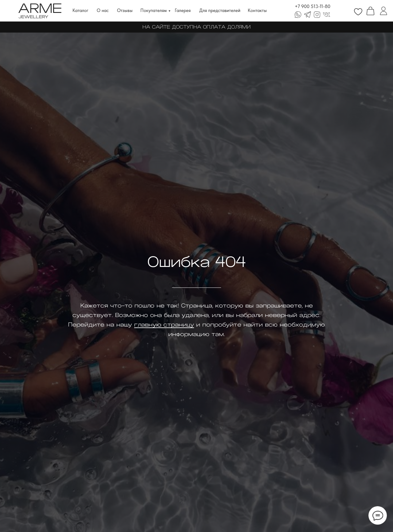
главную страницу (164, 325)
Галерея (183, 10)
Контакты (257, 10)
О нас (103, 10)
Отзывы (125, 10)
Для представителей (220, 10)
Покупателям (154, 10)
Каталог (80, 10)
